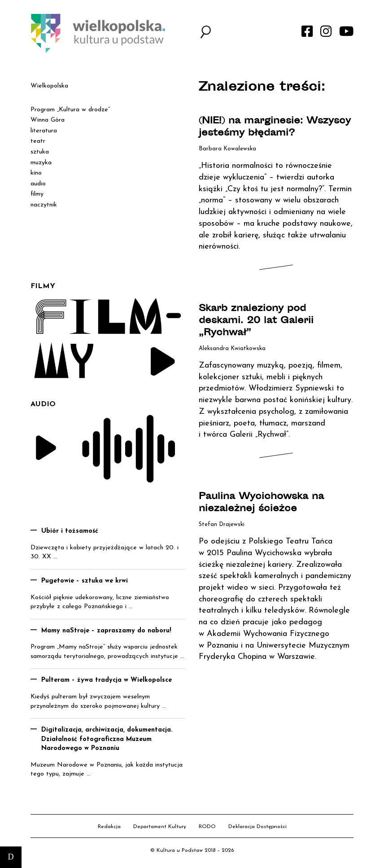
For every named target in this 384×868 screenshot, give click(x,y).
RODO (207, 827)
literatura (44, 131)
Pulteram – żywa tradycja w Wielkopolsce (107, 680)
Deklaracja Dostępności (257, 827)
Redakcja (109, 827)
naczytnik (44, 205)
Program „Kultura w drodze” (70, 110)
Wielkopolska (49, 86)
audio (38, 184)
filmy (37, 194)
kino (36, 173)
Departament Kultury (160, 827)
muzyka (41, 163)
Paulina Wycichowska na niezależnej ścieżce (261, 503)
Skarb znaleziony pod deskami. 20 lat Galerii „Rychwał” (256, 321)
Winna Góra (48, 120)
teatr (38, 141)
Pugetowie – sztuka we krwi (85, 581)
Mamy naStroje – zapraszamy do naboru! (106, 631)
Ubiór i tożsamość (70, 531)
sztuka (40, 152)
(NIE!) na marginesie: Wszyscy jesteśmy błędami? (275, 127)
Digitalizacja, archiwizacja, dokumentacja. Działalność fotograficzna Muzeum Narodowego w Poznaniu (107, 739)
